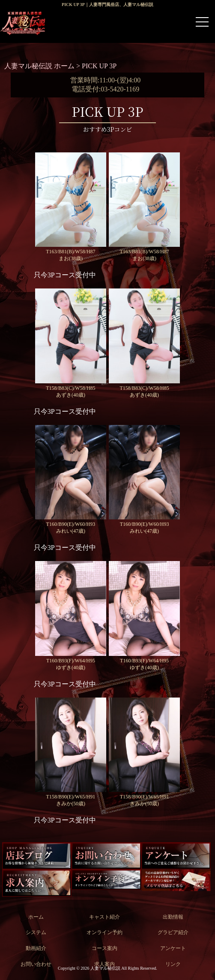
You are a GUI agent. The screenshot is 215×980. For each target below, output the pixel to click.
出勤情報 (173, 917)
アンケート (173, 948)
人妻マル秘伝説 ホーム (40, 66)
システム (36, 932)
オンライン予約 (105, 932)
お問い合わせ (36, 964)
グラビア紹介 (173, 932)
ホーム (36, 917)
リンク (173, 964)
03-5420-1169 (120, 89)
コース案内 (105, 948)
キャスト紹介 (105, 917)
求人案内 (105, 964)
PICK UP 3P (99, 66)
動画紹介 (36, 948)
